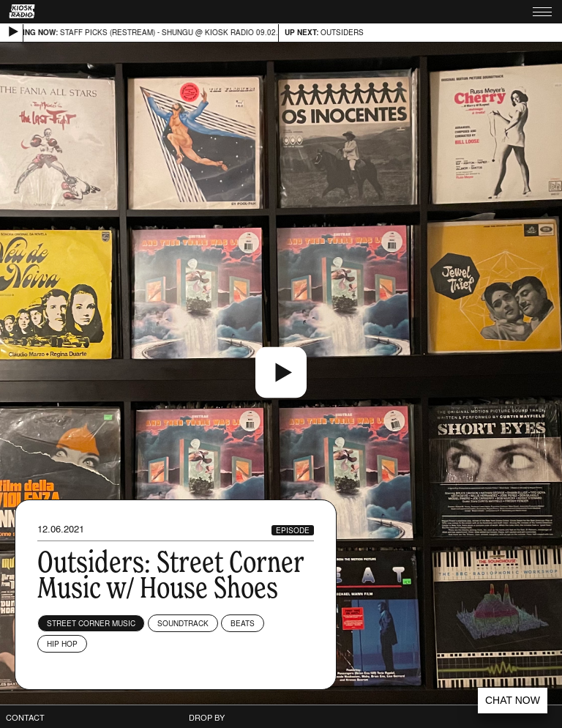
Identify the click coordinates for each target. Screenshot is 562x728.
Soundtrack (183, 623)
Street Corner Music (91, 623)
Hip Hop (62, 644)
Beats (243, 623)
